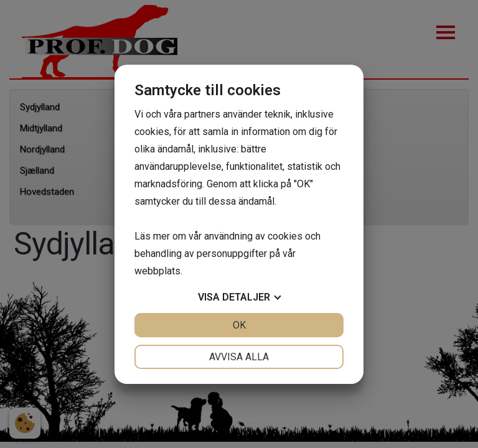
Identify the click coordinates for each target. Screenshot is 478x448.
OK (239, 325)
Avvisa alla (239, 357)
